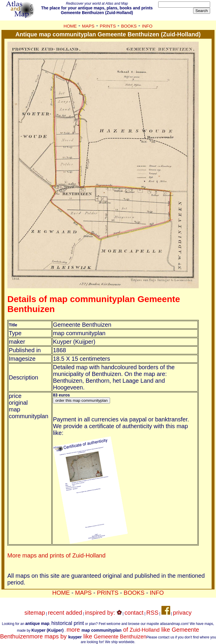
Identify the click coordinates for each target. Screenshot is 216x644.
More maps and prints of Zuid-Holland (56, 555)
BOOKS (129, 26)
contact (134, 613)
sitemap (35, 613)
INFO (147, 26)
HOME (70, 26)
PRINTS (108, 26)
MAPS (88, 26)
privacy (182, 613)
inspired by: (103, 613)
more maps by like (88, 636)
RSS (152, 613)
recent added (65, 613)
